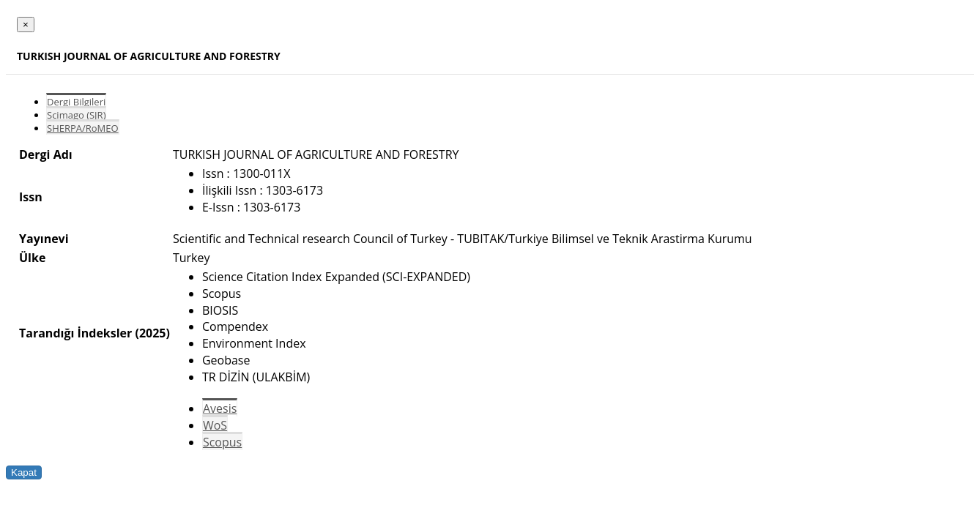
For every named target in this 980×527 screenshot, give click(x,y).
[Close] (26, 25)
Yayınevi (44, 239)
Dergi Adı (46, 154)
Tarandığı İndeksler (75, 333)
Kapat (24, 472)
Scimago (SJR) (76, 115)
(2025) (152, 333)
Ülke (32, 258)
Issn (31, 197)
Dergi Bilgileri (76, 102)
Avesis (220, 408)
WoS (215, 425)
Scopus (222, 442)
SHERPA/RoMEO (83, 128)
